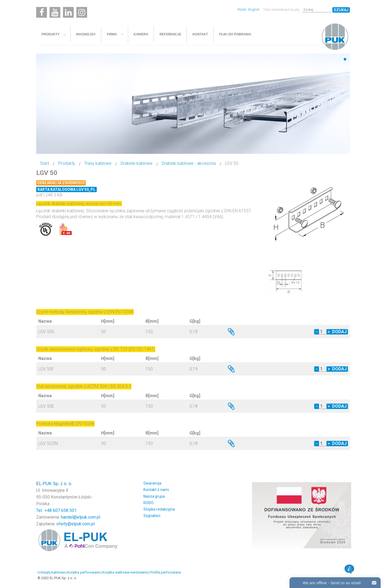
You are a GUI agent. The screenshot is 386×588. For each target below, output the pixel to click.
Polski (242, 10)
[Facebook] (42, 12)
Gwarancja (152, 483)
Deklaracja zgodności (61, 183)
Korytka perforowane (84, 572)
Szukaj (341, 10)
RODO (149, 503)
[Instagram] (82, 12)
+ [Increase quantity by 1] (329, 332)
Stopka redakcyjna (159, 509)
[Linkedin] (68, 12)
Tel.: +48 (44, 510)
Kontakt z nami (156, 490)
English (254, 10)
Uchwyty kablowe (51, 572)
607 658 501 (65, 510)
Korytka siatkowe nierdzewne (125, 572)
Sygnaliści (152, 516)
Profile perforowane (166, 572)
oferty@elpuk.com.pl (75, 524)
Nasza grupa (154, 496)
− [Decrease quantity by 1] (317, 332)
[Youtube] (55, 12)
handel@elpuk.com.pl (81, 517)
